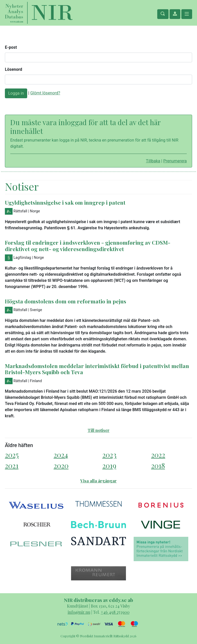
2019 (109, 465)
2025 (12, 455)
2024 (61, 455)
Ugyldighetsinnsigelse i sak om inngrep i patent (65, 202)
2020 (61, 465)
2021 (12, 465)
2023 (109, 455)
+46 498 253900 (115, 612)
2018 (158, 465)
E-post (11, 47)
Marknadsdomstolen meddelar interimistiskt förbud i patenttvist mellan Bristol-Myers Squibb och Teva (97, 369)
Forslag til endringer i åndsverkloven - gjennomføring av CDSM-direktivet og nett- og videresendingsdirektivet (88, 246)
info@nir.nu (79, 612)
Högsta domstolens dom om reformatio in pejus (66, 301)
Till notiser (99, 430)
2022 (158, 455)
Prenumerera (175, 161)
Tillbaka (153, 161)
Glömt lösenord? (45, 93)
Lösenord (13, 69)
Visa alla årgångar (98, 481)
